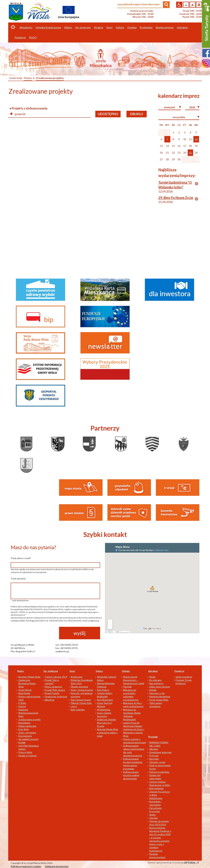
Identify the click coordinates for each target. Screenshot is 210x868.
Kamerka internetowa (160, 697)
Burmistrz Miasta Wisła (29, 677)
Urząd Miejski (25, 690)
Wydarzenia (77, 677)
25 (190, 153)
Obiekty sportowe (79, 687)
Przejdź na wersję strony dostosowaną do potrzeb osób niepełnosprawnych (179, 5)
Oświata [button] (132, 27)
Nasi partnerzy (156, 683)
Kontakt (22, 742)
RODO (33, 37)
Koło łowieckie (156, 788)
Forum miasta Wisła (159, 700)
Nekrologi (49, 700)
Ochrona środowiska (159, 772)
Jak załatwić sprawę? (28, 739)
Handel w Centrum (27, 756)
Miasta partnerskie (27, 726)
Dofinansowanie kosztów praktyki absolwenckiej (131, 775)
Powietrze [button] (20, 37)
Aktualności (26, 27)
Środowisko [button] (146, 27)
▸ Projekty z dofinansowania (29, 108)
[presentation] (36, 633)
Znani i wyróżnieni (27, 733)
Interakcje (153, 671)
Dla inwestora (25, 736)
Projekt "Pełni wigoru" (55, 690)
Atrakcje (99, 27)
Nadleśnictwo (156, 798)
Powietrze (179, 671)
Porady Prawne (52, 693)
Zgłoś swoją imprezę (160, 687)
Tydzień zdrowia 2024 (56, 677)
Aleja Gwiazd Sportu (81, 700)
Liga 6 (74, 706)
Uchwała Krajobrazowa (48, 27)
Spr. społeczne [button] (83, 27)
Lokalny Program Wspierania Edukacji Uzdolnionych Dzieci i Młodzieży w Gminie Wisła (134, 729)
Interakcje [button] (182, 27)
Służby (153, 815)
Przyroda (154, 756)
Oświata (126, 671)
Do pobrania (155, 680)
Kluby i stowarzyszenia (82, 690)
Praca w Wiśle (25, 752)
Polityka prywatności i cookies (26, 866)
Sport (72, 671)
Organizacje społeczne (56, 697)
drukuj (136, 114)
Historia (22, 706)
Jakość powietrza (184, 677)
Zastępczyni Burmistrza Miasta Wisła (27, 683)
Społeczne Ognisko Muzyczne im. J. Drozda (106, 723)
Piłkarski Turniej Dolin (81, 703)
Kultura (99, 671)
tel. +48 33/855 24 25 (67, 645)
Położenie (23, 710)
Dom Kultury (103, 690)
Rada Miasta (24, 693)
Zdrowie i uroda (157, 762)
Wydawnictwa (104, 710)
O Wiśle (22, 703)
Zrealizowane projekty (30, 720)
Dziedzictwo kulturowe (160, 752)
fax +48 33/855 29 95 (67, 648)
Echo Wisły (24, 729)
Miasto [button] (68, 27)
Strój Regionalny (105, 700)
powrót (18, 114)
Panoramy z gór (157, 693)
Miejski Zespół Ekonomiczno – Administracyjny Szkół (134, 680)
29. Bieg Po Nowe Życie (176, 198)
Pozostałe (153, 737)
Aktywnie (154, 749)
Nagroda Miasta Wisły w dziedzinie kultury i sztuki (108, 733)
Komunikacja (24, 723)
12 (196, 139)
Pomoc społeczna (53, 687)
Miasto (20, 671)
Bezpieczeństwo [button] (165, 27)
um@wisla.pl (62, 651)
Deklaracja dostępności (57, 866)
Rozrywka (154, 759)
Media (152, 677)
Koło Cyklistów (78, 710)
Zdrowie (153, 818)
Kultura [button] (120, 27)
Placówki (127, 687)
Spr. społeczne (51, 671)
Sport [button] (110, 27)
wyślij (80, 633)
